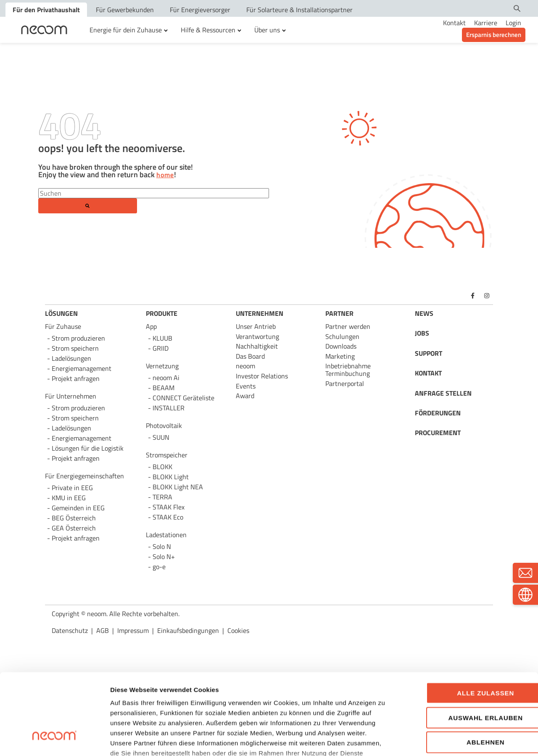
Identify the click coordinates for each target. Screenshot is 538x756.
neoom (245, 366)
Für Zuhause (63, 326)
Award (245, 396)
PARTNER (339, 313)
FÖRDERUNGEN (438, 413)
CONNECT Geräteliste (183, 398)
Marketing (340, 356)
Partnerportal (345, 383)
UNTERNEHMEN (260, 313)
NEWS (424, 313)
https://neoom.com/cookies (286, 697)
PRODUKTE (162, 313)
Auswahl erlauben (468, 651)
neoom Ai (166, 378)
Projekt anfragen (76, 538)
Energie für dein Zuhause (126, 30)
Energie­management (82, 438)
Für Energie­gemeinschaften (84, 476)
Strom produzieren (78, 338)
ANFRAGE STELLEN (443, 393)
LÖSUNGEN (61, 313)
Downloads (341, 346)
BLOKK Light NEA (178, 487)
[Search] (154, 193)
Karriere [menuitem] (486, 23)
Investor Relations (262, 376)
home (165, 175)
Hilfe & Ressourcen (208, 30)
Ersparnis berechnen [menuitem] (494, 35)
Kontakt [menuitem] (454, 23)
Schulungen (342, 336)
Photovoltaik (164, 425)
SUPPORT (429, 353)
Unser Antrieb (256, 326)
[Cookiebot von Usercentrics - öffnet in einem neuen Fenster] (54, 740)
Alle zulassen (468, 626)
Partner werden (348, 326)
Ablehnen (468, 676)
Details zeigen (450, 739)
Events (246, 386)
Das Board (250, 356)
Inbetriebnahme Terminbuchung (348, 370)
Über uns (267, 30)
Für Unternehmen (71, 396)
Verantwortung (257, 336)
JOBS (422, 333)
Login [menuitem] (513, 23)
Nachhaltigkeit (257, 346)
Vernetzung (162, 366)
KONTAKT (428, 373)
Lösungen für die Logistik (88, 448)
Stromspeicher (167, 455)
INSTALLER (169, 408)
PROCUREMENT (438, 433)
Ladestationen (166, 535)
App (151, 326)
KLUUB (162, 338)
